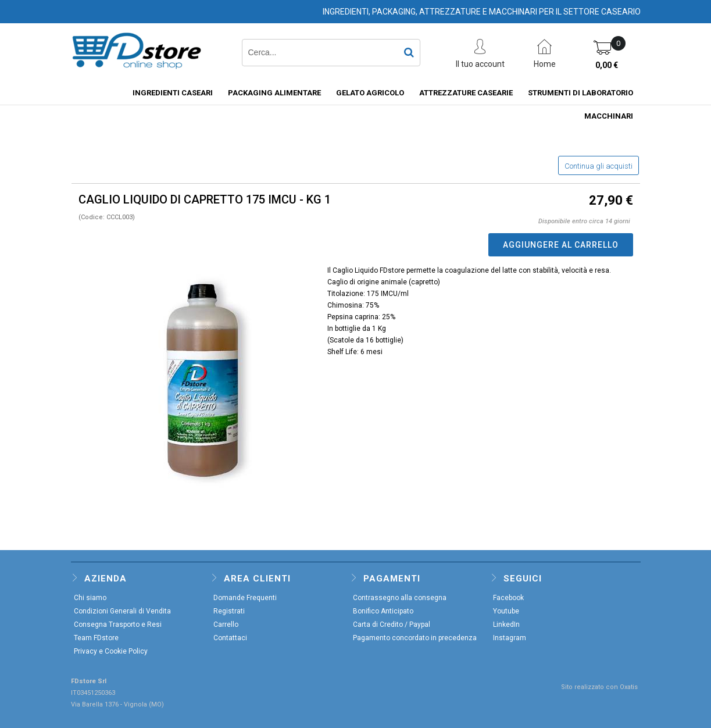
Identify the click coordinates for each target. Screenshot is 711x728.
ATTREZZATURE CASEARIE (466, 93)
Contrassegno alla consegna (400, 598)
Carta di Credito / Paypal (392, 624)
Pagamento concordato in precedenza (415, 638)
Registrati (229, 611)
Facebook (508, 598)
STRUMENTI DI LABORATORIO (580, 93)
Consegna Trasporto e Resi (118, 624)
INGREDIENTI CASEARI (173, 93)
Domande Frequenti (245, 598)
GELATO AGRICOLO (370, 93)
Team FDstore (96, 638)
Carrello (226, 624)
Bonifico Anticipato (383, 611)
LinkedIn (506, 624)
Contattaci (230, 638)
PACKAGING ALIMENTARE (274, 93)
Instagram (510, 638)
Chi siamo (90, 598)
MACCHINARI (609, 116)
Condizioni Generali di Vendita (122, 611)
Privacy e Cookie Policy (111, 651)
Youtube (506, 611)
